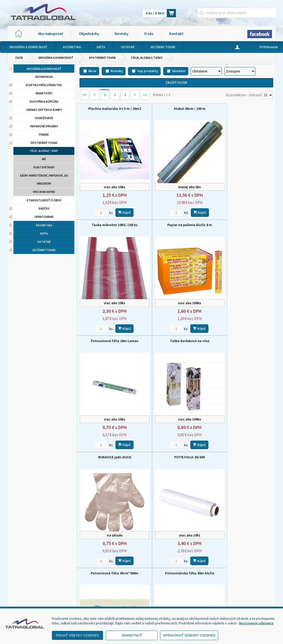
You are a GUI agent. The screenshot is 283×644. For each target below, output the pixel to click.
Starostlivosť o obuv (44, 200)
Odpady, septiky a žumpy (44, 110)
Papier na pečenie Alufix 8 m (110, 219)
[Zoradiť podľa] (206, 71)
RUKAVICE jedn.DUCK (110, 330)
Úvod (19, 58)
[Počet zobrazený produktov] (268, 95)
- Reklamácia (23, 600)
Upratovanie (44, 217)
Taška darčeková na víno (243, 219)
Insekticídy (44, 93)
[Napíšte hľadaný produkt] (219, 13)
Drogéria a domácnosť (56, 58)
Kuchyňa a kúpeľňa (44, 101)
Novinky (121, 34)
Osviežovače (44, 118)
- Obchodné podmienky (32, 587)
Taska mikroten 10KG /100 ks (242, 109)
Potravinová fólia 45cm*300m (243, 330)
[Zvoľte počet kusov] (97, 207)
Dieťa (44, 233)
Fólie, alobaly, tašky (147, 58)
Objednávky (89, 34)
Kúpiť (120, 207)
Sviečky (44, 208)
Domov (141, 567)
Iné (44, 159)
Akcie (92, 71)
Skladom (179, 71)
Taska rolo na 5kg (242, 442)
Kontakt (176, 34)
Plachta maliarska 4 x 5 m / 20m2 (110, 109)
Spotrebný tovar (102, 58)
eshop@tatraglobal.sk (129, 602)
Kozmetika (44, 225)
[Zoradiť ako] (240, 71)
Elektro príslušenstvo (44, 85)
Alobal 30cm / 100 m (176, 109)
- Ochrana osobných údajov (34, 594)
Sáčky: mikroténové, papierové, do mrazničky (44, 180)
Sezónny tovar (44, 250)
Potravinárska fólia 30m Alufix (110, 440)
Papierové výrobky (44, 126)
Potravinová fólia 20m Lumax (176, 219)
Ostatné (44, 242)
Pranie (44, 134)
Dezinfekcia (44, 77)
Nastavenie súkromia (256, 623)
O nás (149, 34)
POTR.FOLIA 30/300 (176, 330)
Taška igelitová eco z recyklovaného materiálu (176, 443)
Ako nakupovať (50, 34)
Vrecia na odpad (44, 192)
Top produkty (147, 71)
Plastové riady (44, 167)
